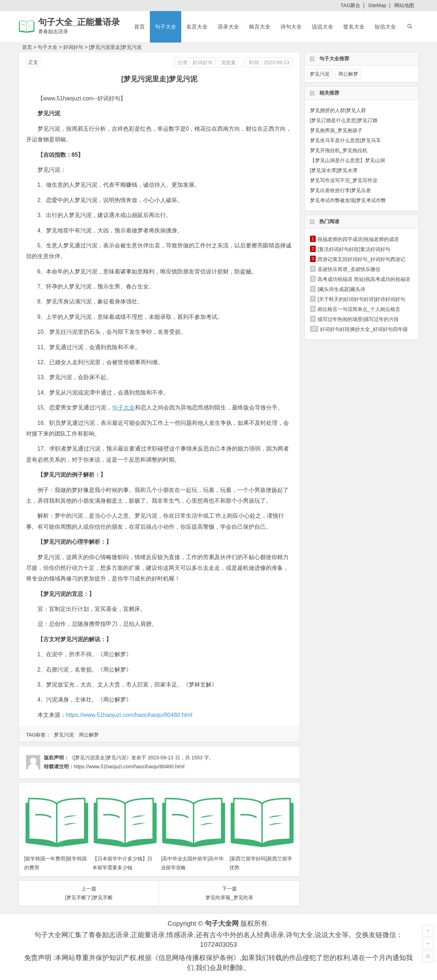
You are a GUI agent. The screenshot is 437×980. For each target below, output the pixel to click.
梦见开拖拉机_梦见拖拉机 (339, 150)
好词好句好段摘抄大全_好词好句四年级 (364, 329)
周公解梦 (89, 735)
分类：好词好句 (195, 62)
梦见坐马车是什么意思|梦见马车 (346, 140)
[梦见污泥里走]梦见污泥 (115, 47)
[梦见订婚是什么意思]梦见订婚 (344, 120)
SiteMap (377, 5)
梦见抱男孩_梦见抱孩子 (336, 130)
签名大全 (354, 27)
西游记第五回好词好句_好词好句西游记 (361, 259)
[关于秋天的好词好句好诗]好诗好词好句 (361, 299)
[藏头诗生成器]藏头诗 (341, 289)
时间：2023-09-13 (269, 62)
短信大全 (385, 27)
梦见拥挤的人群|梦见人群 (338, 110)
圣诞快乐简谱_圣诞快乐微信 (349, 269)
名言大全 (197, 27)
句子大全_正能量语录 (79, 22)
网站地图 (404, 5)
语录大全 (228, 27)
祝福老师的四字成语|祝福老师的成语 (358, 239)
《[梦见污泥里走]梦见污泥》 (100, 758)
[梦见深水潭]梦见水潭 (334, 170)
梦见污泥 (64, 735)
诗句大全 (291, 27)
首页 (139, 27)
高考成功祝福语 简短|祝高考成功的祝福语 (364, 279)
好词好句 (73, 47)
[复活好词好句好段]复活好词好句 (354, 249)
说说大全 (322, 27)
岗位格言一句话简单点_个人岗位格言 (359, 309)
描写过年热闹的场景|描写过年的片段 (358, 319)
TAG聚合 (351, 5)
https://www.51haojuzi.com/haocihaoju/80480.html (129, 715)
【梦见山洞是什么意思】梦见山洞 (347, 160)
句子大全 (166, 27)
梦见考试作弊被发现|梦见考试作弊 (348, 200)
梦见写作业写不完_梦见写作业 (344, 180)
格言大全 (260, 27)
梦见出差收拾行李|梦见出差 (341, 190)
